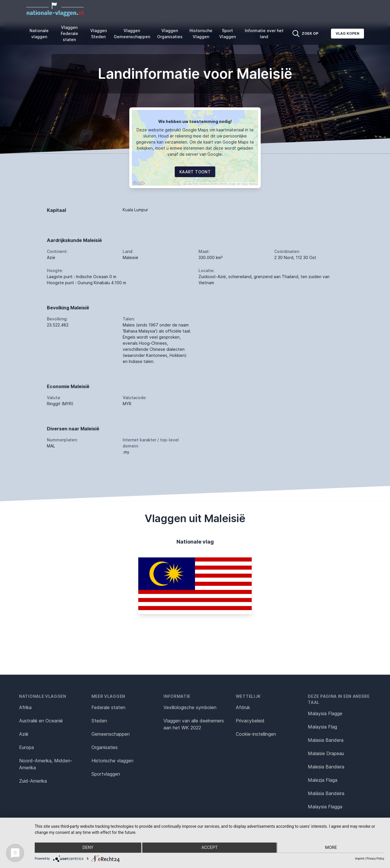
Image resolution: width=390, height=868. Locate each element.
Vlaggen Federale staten (69, 33)
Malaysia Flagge (325, 713)
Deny (87, 848)
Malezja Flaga (323, 780)
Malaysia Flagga (325, 807)
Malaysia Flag (322, 727)
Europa (26, 747)
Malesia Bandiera (326, 767)
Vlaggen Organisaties (170, 34)
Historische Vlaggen (201, 34)
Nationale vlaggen (39, 34)
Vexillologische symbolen (190, 707)
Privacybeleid (250, 721)
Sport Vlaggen (228, 34)
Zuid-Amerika (33, 781)
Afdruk (243, 707)
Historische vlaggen (112, 761)
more (332, 848)
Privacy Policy (375, 859)
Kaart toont (195, 172)
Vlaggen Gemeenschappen (132, 34)
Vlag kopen (347, 33)
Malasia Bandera (326, 740)
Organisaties (105, 747)
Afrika (25, 707)
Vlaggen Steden (99, 34)
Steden (99, 721)
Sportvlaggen (106, 774)
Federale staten (108, 707)
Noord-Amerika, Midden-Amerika (46, 764)
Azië (24, 734)
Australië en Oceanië (41, 721)
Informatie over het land (264, 34)
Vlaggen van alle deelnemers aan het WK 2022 (194, 724)
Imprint (360, 859)
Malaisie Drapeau (326, 753)
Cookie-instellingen (256, 734)
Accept (209, 848)
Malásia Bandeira (326, 793)
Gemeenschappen (111, 734)
